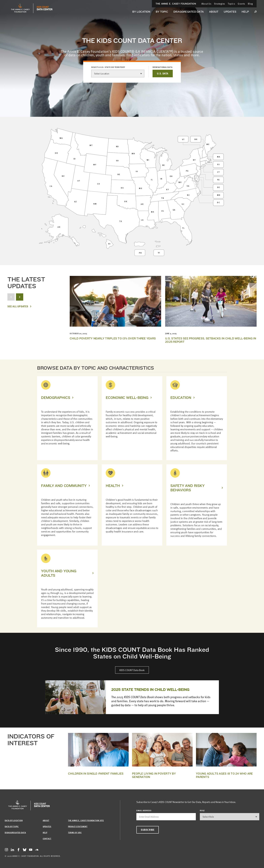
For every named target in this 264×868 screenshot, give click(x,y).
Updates (230, 12)
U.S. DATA (163, 73)
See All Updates (18, 306)
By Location (141, 12)
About (214, 12)
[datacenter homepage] (45, 8)
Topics (231, 4)
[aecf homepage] (20, 8)
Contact (47, 839)
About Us (206, 4)
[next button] (20, 297)
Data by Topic (12, 826)
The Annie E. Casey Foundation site (86, 820)
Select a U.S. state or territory (108, 67)
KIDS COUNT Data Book (132, 670)
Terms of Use (75, 832)
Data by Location (14, 820)
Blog (250, 4)
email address (144, 810)
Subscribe (148, 830)
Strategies (220, 4)
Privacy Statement (78, 826)
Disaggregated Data (189, 12)
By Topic (162, 12)
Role (202, 810)
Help (245, 12)
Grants (241, 4)
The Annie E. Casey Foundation (176, 4)
